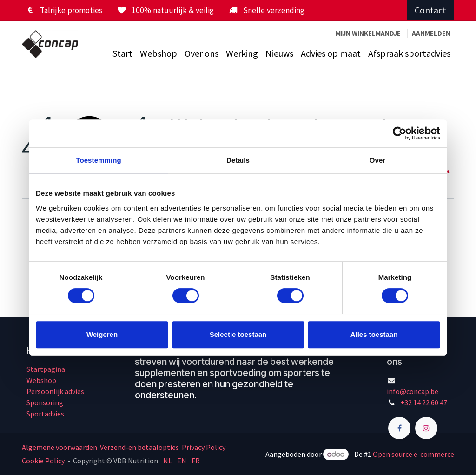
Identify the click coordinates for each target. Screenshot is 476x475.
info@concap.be (413, 391)
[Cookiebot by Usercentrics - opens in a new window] (400, 133)
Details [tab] (238, 160)
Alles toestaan (374, 334)
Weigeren (102, 334)
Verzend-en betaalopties (139, 447)
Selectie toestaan (238, 334)
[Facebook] (399, 428)
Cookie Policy (43, 461)
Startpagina (46, 369)
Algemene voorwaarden (60, 447)
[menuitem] (122, 53)
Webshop (41, 380)
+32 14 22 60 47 (424, 402)
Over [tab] (378, 160)
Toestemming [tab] (99, 160)
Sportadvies (45, 414)
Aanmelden (431, 33)
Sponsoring (45, 402)
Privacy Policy (204, 447)
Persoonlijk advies (55, 391)
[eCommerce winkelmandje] (368, 34)
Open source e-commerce (413, 454)
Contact (430, 10)
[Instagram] (426, 428)
